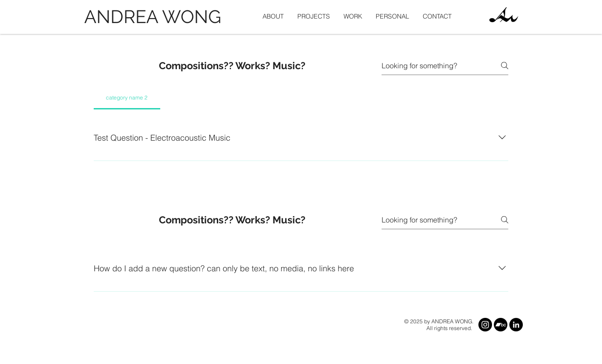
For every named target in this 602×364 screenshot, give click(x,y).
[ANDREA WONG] (155, 17)
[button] (314, 17)
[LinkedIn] (516, 325)
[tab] (127, 98)
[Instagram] (485, 325)
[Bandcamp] (501, 325)
